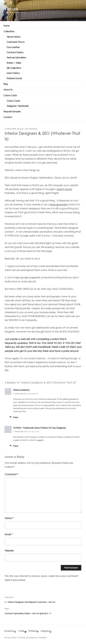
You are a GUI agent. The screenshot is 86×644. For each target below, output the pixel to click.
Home (7, 26)
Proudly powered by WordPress (33, 637)
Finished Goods (14, 78)
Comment (11, 474)
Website (9, 551)
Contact (8, 117)
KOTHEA (12, 9)
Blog (6, 84)
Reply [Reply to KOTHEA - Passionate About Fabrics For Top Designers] (16, 446)
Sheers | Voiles (14, 63)
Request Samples (12, 112)
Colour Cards (10, 95)
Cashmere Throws (16, 42)
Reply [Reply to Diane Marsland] (16, 417)
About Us (8, 90)
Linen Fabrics (13, 73)
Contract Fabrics (15, 52)
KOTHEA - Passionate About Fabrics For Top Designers (40, 428)
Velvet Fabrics (14, 37)
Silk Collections (14, 68)
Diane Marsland (21, 390)
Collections (9, 31)
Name (9, 518)
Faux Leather (13, 47)
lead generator (59, 204)
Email (9, 534)
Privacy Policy (10, 637)
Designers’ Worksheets (18, 106)
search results (64, 189)
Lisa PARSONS (31, 129)
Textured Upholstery (16, 58)
